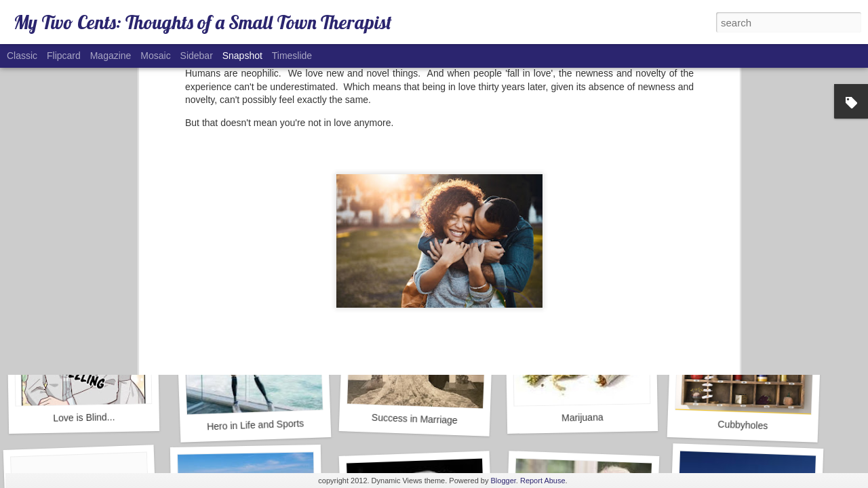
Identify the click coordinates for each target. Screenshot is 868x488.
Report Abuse (543, 481)
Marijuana (583, 417)
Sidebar (197, 56)
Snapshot (242, 56)
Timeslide (292, 56)
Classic (22, 56)
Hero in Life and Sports (256, 425)
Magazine (111, 56)
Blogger (504, 481)
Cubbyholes (743, 425)
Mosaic (155, 56)
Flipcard (64, 56)
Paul (498, 168)
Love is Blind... (84, 418)
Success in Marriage (415, 419)
